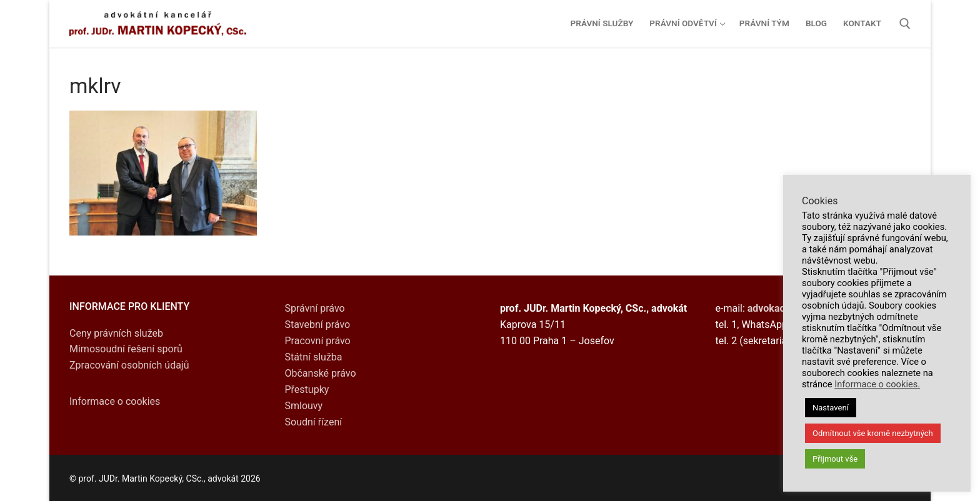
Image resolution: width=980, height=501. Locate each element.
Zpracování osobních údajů (129, 365)
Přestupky (307, 389)
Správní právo (315, 308)
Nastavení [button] (831, 408)
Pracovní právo (318, 341)
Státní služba (314, 357)
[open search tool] (905, 24)
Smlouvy (304, 406)
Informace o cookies (115, 401)
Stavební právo (318, 325)
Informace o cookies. (877, 384)
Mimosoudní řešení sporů (126, 349)
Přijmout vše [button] (835, 459)
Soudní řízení (314, 422)
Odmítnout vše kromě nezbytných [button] (873, 433)
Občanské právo (321, 373)
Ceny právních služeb (116, 333)
